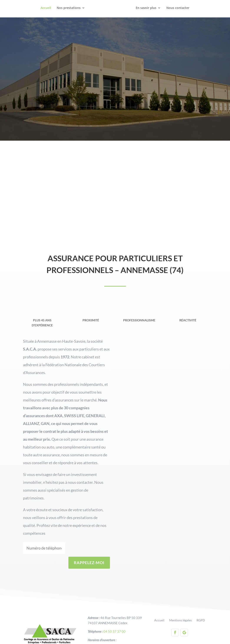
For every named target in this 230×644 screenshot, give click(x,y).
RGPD (201, 606)
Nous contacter (178, 9)
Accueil (46, 9)
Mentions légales (180, 606)
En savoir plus (146, 9)
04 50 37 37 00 (114, 617)
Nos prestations (69, 9)
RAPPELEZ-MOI (89, 548)
